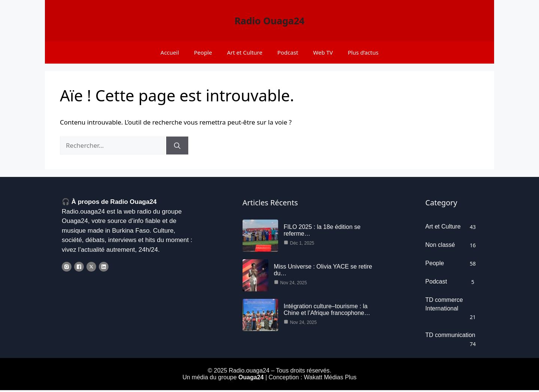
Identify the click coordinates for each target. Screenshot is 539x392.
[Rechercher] (177, 146)
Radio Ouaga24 (269, 21)
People (203, 52)
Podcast (288, 52)
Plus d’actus (363, 52)
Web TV (323, 52)
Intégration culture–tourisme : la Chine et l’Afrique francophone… (327, 312)
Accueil (170, 52)
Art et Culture (245, 52)
